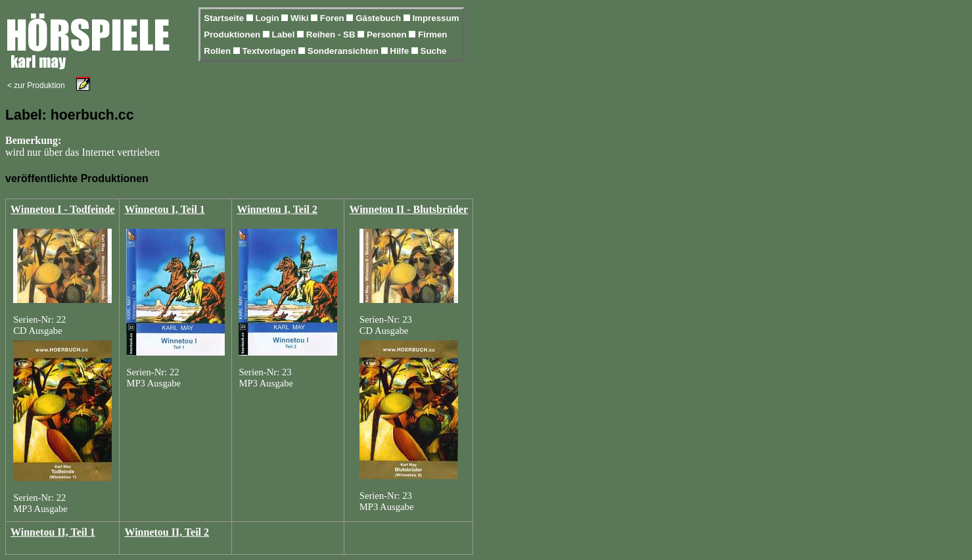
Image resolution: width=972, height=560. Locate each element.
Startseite (225, 18)
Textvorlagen (270, 51)
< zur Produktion (36, 85)
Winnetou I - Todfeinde (62, 209)
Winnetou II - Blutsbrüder (408, 209)
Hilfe (401, 51)
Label (285, 35)
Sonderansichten (344, 51)
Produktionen (233, 35)
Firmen (432, 35)
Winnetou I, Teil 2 (277, 209)
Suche (434, 51)
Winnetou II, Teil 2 (167, 532)
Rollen (218, 51)
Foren (334, 18)
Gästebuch (380, 18)
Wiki (301, 18)
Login (268, 18)
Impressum (435, 18)
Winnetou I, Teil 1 (164, 209)
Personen (388, 35)
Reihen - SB (332, 35)
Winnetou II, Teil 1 (53, 532)
